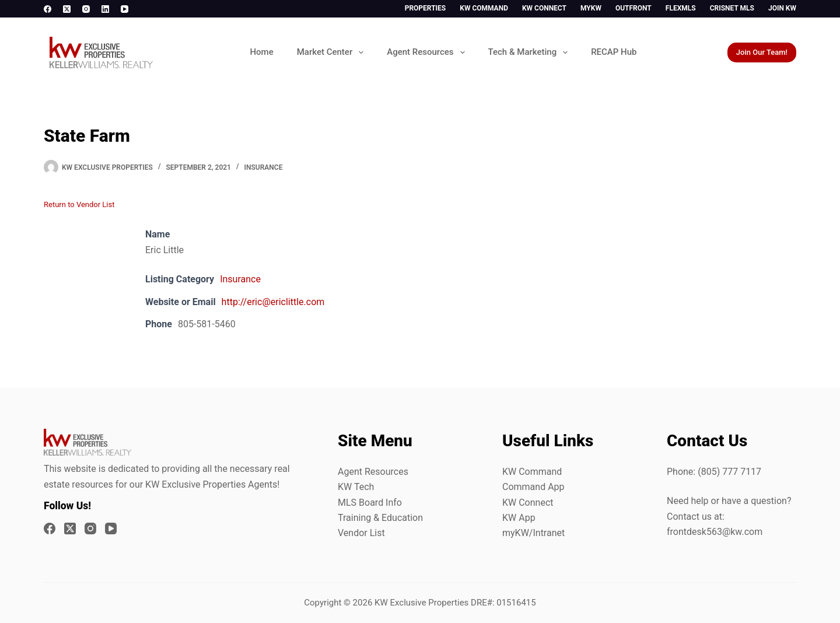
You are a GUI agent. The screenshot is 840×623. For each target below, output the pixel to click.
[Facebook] (48, 9)
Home (261, 52)
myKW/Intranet (533, 533)
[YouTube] (125, 9)
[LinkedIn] (105, 9)
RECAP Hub (614, 52)
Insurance (264, 167)
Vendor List (361, 533)
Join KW (782, 8)
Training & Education (380, 518)
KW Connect (544, 8)
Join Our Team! (762, 52)
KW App (519, 518)
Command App (533, 487)
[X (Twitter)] (67, 9)
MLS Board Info (370, 503)
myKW (591, 8)
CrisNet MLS (732, 8)
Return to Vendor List (79, 204)
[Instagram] (86, 9)
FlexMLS (681, 8)
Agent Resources (428, 52)
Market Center (332, 52)
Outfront (633, 8)
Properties (426, 8)
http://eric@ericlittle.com (273, 302)
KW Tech (356, 487)
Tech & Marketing (531, 52)
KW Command (484, 8)
